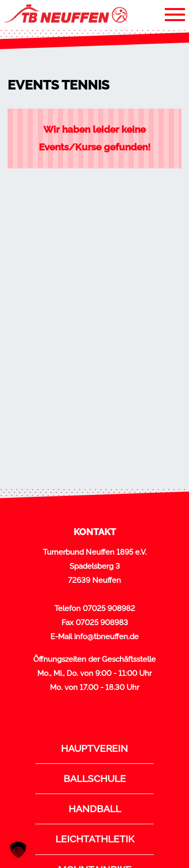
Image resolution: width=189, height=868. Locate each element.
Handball (95, 809)
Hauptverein (94, 748)
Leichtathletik (95, 839)
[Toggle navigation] (175, 14)
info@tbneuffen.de (106, 637)
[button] (18, 850)
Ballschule (95, 778)
